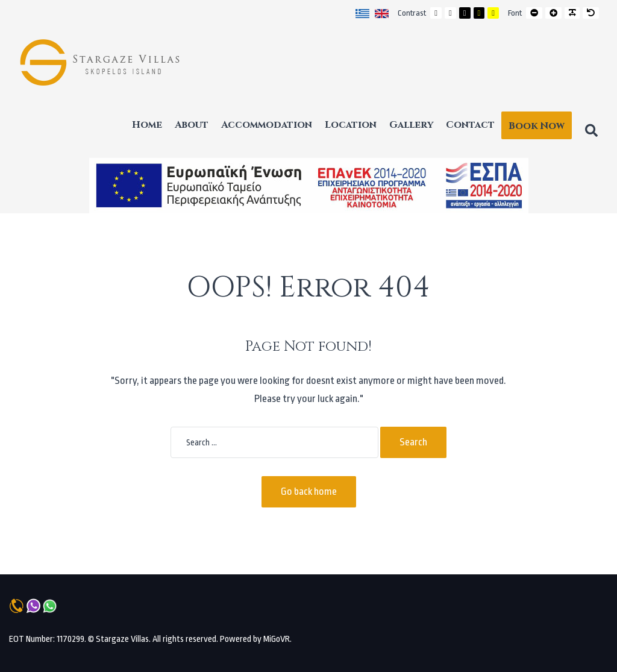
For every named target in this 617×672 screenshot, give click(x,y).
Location (351, 125)
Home (147, 125)
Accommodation (267, 125)
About (192, 125)
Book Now (537, 126)
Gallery (411, 125)
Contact (470, 125)
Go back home (309, 491)
